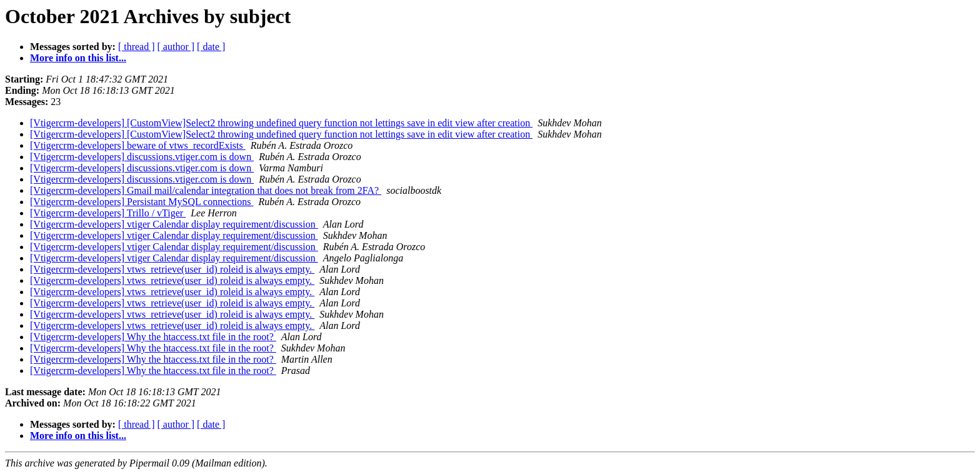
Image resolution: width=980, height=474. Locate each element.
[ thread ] (137, 47)
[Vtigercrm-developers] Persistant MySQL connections (142, 202)
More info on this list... (78, 58)
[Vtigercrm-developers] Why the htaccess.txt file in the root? (153, 337)
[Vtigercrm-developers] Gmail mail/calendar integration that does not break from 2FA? (206, 190)
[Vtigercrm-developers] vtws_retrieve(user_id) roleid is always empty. (172, 269)
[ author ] (176, 47)
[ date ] (211, 47)
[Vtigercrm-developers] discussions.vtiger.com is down (142, 157)
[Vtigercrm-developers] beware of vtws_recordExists (138, 145)
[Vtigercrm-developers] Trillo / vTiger (108, 213)
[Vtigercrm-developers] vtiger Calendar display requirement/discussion (174, 224)
